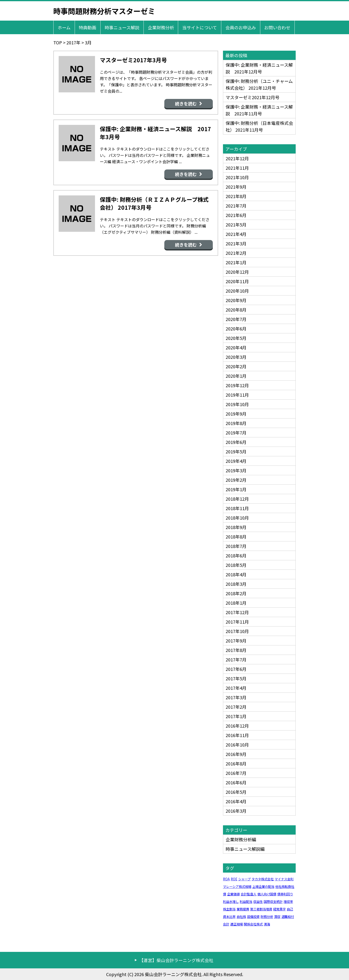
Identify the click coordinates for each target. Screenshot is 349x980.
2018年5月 (236, 565)
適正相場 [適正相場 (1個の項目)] (237, 924)
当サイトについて (200, 27)
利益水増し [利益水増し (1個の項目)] (231, 902)
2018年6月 (236, 555)
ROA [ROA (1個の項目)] (226, 879)
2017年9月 (236, 641)
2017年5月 (236, 678)
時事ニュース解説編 (245, 849)
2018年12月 (237, 499)
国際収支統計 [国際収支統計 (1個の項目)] (273, 902)
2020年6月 (236, 329)
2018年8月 (236, 537)
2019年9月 (236, 414)
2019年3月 (236, 470)
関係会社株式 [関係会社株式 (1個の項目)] (253, 924)
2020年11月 (237, 281)
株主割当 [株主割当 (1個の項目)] (229, 909)
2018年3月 (236, 584)
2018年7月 (236, 546)
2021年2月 (236, 253)
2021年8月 (236, 196)
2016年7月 (236, 773)
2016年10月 (237, 745)
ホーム (64, 27)
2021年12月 (237, 158)
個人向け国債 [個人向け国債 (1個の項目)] (267, 894)
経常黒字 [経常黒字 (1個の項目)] (279, 909)
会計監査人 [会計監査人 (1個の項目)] (249, 894)
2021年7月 (236, 206)
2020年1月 (236, 376)
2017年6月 (236, 669)
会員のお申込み (241, 27)
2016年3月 (236, 811)
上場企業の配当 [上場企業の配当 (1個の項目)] (263, 887)
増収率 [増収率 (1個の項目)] (288, 902)
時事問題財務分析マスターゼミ (104, 11)
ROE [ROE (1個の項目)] (234, 879)
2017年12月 (237, 612)
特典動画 (87, 27)
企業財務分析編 (241, 839)
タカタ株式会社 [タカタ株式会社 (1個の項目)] (263, 879)
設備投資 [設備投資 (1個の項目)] (253, 917)
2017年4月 (236, 688)
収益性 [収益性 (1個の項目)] (258, 902)
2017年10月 (237, 631)
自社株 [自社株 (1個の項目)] (241, 917)
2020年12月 (237, 272)
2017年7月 (236, 659)
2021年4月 (236, 234)
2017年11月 (237, 622)
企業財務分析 (161, 27)
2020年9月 (236, 300)
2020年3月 (236, 357)
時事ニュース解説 (122, 27)
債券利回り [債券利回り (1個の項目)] (285, 894)
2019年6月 (236, 442)
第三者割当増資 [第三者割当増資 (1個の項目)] (261, 909)
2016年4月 (236, 801)
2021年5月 (236, 225)
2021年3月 (236, 243)
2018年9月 (236, 527)
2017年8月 (236, 650)
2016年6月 (236, 782)
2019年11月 (237, 395)
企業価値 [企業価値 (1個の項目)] (233, 894)
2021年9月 (236, 187)
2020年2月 (236, 366)
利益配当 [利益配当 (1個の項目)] (246, 902)
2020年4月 (236, 347)
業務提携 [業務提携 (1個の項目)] (243, 909)
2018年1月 (236, 603)
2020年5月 (236, 338)
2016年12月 (237, 726)
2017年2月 (236, 707)
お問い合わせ (277, 27)
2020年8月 (236, 310)
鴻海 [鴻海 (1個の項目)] (267, 924)
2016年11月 (237, 735)
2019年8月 (236, 423)
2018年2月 (236, 593)
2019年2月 (236, 480)
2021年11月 (237, 168)
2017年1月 (236, 716)
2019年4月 (236, 461)
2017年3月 (236, 697)
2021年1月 (236, 262)
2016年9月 (236, 754)
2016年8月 (236, 763)
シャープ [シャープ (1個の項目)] (244, 879)
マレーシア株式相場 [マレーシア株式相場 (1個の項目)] (237, 887)
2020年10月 (237, 291)
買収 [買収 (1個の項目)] (277, 917)
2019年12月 (237, 385)
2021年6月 (236, 215)
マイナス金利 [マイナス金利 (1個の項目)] (284, 879)
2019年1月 (236, 489)
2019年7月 (236, 433)
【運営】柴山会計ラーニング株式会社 (176, 960)
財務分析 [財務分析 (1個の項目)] (267, 917)
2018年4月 (236, 574)
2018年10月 (237, 518)
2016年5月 (236, 792)
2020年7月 (236, 319)
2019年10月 (237, 404)
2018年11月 (237, 508)
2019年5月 (236, 451)
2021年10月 (237, 177)
